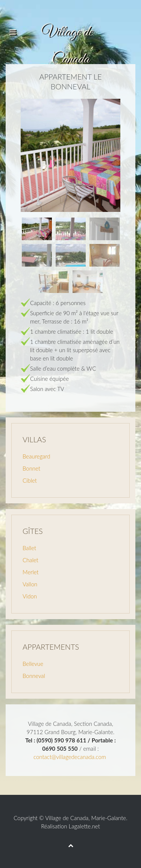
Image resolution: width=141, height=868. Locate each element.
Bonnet (31, 468)
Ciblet (30, 480)
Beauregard (36, 456)
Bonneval (34, 676)
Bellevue (33, 664)
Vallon (30, 584)
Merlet (31, 572)
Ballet (29, 548)
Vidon (30, 596)
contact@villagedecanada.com (70, 757)
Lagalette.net (84, 826)
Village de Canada (67, 818)
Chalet (30, 560)
